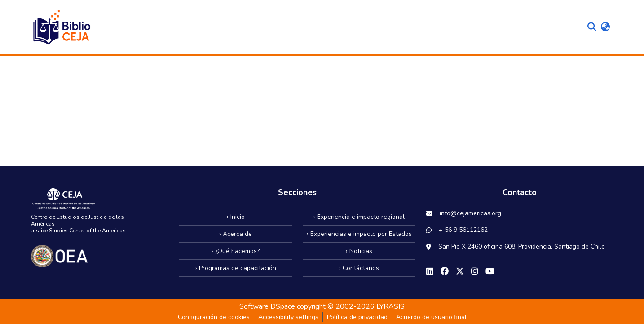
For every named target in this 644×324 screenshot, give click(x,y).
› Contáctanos (359, 268)
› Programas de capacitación (236, 268)
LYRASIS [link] (390, 306)
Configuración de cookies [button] (214, 317)
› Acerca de (236, 234)
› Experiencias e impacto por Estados (359, 234)
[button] (61, 27)
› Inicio (236, 217)
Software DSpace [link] (267, 306)
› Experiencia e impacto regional (359, 217)
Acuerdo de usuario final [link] (431, 317)
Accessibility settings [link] (288, 317)
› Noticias (359, 251)
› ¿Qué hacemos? (236, 251)
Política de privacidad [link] (357, 317)
